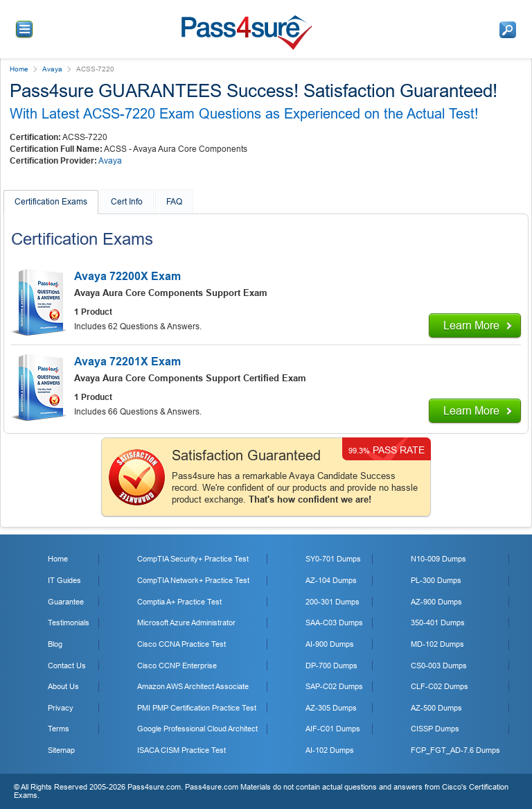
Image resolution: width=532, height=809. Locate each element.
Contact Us (67, 666)
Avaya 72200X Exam (127, 276)
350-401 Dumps (438, 623)
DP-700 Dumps (331, 666)
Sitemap (61, 750)
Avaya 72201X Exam (127, 362)
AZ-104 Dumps (331, 580)
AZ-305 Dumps (331, 708)
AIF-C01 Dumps (333, 729)
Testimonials (69, 623)
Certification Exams (51, 202)
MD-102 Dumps (437, 644)
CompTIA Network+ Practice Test (193, 580)
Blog (55, 644)
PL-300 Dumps (436, 580)
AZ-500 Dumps (436, 708)
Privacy (61, 708)
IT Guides (64, 580)
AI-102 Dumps (330, 750)
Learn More (471, 325)
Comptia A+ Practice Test (179, 602)
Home (19, 69)
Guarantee (66, 602)
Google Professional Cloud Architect (197, 729)
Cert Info (127, 202)
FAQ (174, 202)
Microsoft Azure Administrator (186, 623)
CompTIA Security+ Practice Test (193, 559)
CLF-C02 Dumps (440, 686)
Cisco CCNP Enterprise (177, 666)
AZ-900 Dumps (436, 602)
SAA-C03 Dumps (334, 623)
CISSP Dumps (435, 729)
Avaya (52, 69)
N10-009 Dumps (438, 559)
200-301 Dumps (332, 602)
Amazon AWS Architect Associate (193, 686)
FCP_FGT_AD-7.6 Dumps (455, 750)
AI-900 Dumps (330, 644)
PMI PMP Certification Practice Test (197, 708)
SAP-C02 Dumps (334, 686)
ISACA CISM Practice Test (181, 750)
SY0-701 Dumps (333, 559)
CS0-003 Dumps (439, 666)
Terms (59, 729)
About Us (63, 686)
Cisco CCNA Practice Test (181, 644)
